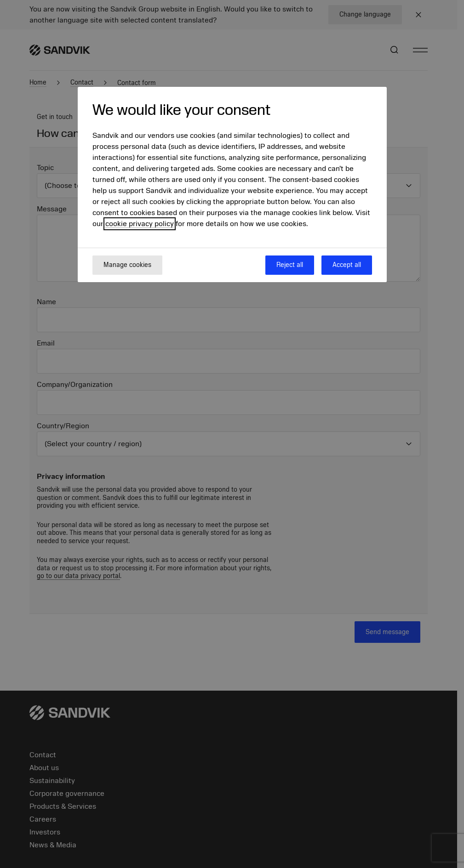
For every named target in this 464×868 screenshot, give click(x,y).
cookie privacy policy (140, 224)
